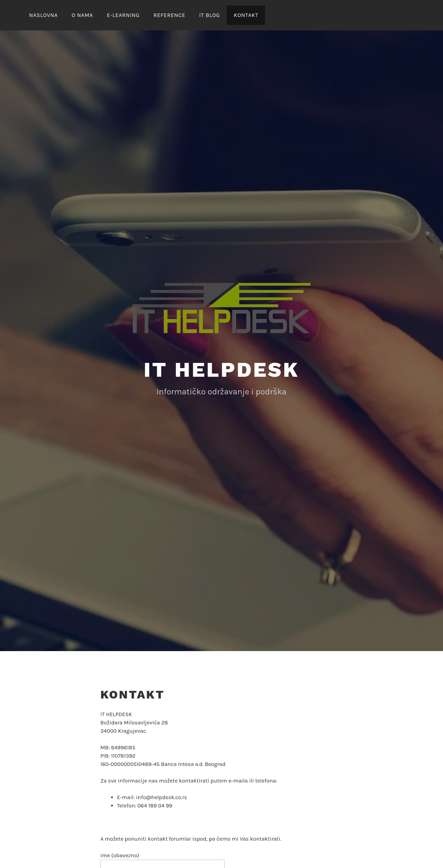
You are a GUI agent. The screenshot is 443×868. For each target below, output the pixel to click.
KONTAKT (246, 15)
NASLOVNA (43, 15)
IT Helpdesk (221, 370)
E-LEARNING (123, 15)
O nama (82, 15)
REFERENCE (170, 15)
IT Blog (209, 15)
